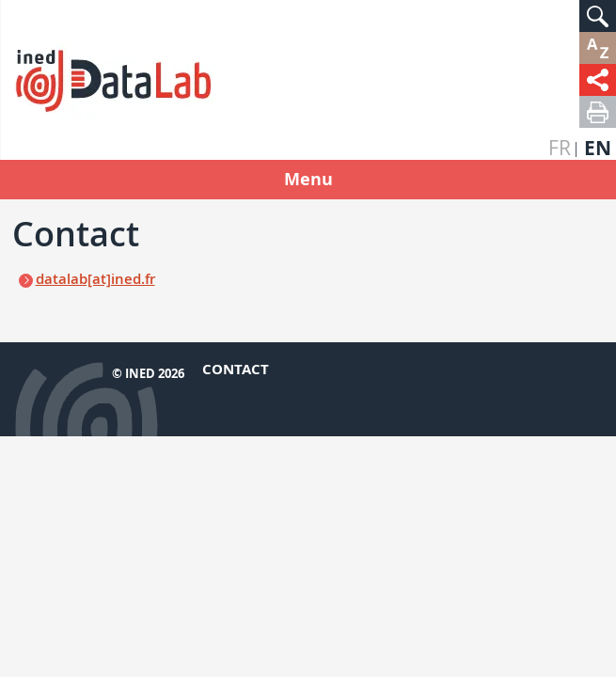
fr (560, 148)
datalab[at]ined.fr (95, 279)
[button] (598, 16)
